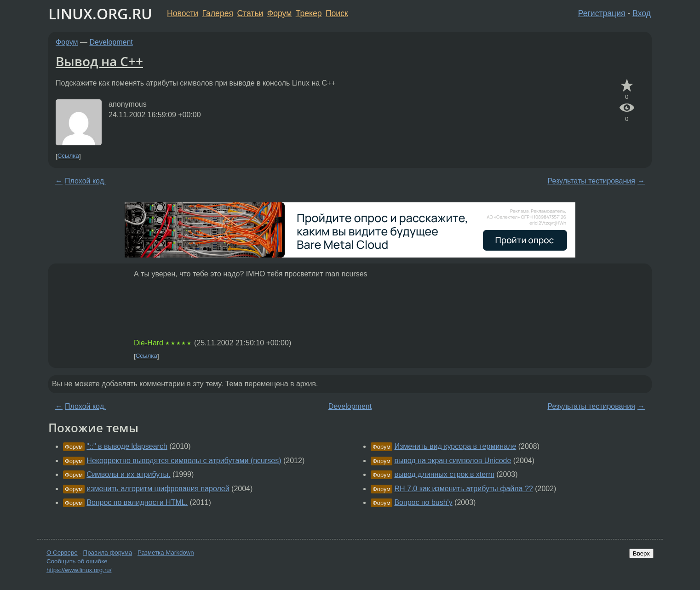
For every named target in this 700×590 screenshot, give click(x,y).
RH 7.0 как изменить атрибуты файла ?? (463, 489)
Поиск (337, 13)
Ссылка (68, 156)
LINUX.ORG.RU (100, 14)
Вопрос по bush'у (423, 502)
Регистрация (602, 13)
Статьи (250, 13)
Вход (642, 13)
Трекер (309, 13)
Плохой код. (85, 181)
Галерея (218, 13)
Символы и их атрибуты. (128, 474)
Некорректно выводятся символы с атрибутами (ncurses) (184, 461)
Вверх (641, 553)
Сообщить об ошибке (77, 561)
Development (111, 42)
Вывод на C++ (99, 61)
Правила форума (108, 553)
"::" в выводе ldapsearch (127, 446)
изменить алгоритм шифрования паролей (158, 489)
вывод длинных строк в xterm (444, 474)
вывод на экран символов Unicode (453, 461)
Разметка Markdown (166, 553)
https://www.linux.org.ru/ (79, 570)
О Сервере (62, 553)
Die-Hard (149, 343)
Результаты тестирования (591, 181)
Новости (183, 13)
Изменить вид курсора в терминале (455, 446)
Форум (279, 13)
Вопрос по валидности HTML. (137, 502)
